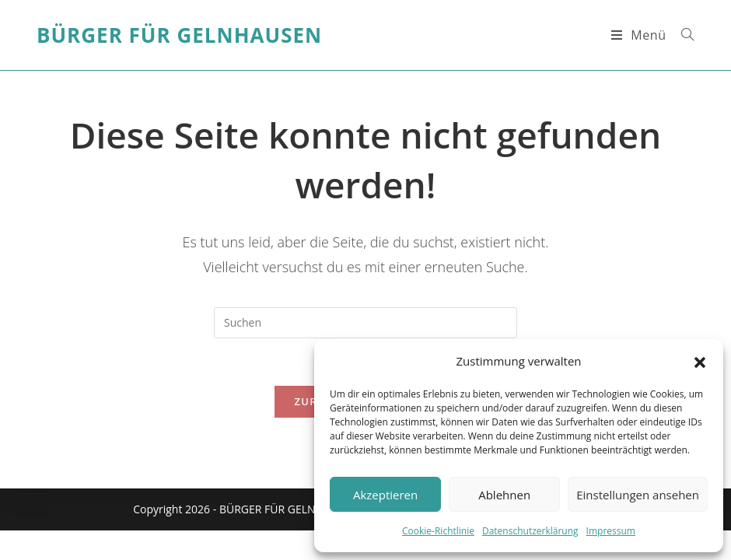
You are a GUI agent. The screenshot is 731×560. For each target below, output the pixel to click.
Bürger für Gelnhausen (179, 35)
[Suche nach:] (682, 35)
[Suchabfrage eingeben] (365, 323)
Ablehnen (504, 495)
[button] (700, 362)
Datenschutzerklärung (530, 531)
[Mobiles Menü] (641, 35)
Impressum (611, 531)
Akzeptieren (385, 495)
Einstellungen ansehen (638, 495)
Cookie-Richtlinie (438, 531)
